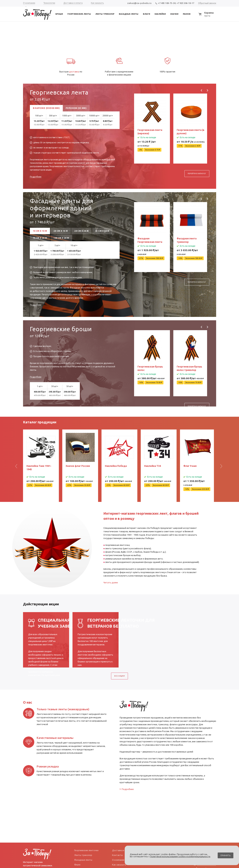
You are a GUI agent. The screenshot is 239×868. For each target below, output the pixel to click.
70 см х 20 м (40, 238)
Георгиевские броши (61, 329)
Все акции (120, 676)
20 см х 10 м (61, 231)
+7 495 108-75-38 (165, 3)
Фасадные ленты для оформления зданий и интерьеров (62, 208)
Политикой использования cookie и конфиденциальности (180, 856)
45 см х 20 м (102, 231)
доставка (74, 72)
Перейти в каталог (197, 165)
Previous (202, 90)
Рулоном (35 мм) (76, 108)
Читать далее (111, 582)
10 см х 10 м (40, 231)
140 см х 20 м (61, 238)
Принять (226, 855)
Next (207, 90)
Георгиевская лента (59, 92)
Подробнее (36, 177)
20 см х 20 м (81, 231)
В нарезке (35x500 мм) (46, 108)
